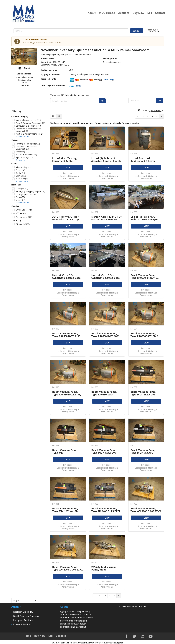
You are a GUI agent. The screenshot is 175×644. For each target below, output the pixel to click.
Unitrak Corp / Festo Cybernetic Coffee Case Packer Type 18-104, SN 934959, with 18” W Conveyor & (105, 276)
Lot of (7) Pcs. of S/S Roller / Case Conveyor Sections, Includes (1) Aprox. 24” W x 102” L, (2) (146, 218)
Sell (150, 13)
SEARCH (137, 31)
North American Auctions (26, 616)
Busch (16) (20, 170)
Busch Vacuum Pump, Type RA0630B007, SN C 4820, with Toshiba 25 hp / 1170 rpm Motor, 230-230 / (146, 335)
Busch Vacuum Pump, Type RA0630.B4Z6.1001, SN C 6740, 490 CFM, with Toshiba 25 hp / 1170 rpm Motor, (106, 335)
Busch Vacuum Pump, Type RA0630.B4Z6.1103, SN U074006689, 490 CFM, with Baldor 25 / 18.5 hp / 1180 (67, 335)
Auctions (124, 13)
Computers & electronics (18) (29, 126)
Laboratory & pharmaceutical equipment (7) (29, 130)
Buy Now (138, 13)
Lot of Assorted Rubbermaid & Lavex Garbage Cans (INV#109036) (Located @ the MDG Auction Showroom (146, 160)
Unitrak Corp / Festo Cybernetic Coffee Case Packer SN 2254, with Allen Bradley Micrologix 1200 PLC (67, 276)
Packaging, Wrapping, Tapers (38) (30, 191)
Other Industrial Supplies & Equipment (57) (27, 148)
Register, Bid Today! (23, 612)
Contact (160, 13)
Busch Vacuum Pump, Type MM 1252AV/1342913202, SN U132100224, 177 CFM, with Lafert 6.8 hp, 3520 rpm (66, 451)
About (92, 13)
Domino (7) (21, 176)
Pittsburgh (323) (23, 224)
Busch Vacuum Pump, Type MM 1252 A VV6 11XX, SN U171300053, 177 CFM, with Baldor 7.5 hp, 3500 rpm (146, 393)
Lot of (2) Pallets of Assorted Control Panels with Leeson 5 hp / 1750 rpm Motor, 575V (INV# (106, 160)
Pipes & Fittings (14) (24, 157)
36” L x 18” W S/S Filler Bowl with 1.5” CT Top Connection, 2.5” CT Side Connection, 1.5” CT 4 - (67, 218)
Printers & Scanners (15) (26, 155)
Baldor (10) (21, 173)
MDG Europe (107, 13)
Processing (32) (22, 152)
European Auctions (23, 620)
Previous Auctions (22, 624)
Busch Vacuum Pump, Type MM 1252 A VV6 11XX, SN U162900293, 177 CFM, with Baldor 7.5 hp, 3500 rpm (107, 451)
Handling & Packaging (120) (28, 144)
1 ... (143, 116)
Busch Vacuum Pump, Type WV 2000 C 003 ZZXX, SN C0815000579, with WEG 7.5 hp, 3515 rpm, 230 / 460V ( (146, 510)
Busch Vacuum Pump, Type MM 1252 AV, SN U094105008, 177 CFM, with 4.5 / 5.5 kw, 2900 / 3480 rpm (66, 510)
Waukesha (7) (22, 179)
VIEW (68, 168)
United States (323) (24, 210)
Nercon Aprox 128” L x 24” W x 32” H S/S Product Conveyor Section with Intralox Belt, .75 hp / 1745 (107, 218)
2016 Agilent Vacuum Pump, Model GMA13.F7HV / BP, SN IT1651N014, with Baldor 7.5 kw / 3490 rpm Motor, (106, 568)
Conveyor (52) (22, 189)
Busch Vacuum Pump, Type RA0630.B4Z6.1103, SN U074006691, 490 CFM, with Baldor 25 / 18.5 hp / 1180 (145, 276)
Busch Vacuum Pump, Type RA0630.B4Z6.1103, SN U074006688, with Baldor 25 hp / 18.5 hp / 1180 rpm (67, 393)
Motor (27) (20, 200)
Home (27, 636)
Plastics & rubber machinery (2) (29, 134)
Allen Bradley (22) (23, 167)
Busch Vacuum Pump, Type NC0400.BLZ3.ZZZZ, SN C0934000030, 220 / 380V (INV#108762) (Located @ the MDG (106, 510)
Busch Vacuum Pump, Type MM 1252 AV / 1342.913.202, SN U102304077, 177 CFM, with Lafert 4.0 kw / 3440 (145, 451)
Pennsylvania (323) (24, 217)
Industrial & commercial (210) (29, 120)
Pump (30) (20, 197)
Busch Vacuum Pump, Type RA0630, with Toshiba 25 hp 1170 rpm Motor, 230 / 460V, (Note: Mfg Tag (107, 393)
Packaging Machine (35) (26, 194)
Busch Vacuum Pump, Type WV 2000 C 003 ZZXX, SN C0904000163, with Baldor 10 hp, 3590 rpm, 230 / (68, 568)
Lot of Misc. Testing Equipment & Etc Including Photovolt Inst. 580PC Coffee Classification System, (67, 160)
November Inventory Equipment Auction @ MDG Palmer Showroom (95, 50)
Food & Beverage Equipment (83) (30, 123)
